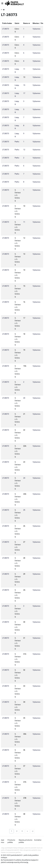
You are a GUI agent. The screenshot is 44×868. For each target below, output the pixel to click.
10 (24, 206)
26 (24, 526)
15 (24, 85)
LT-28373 (6, 29)
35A (25, 734)
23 (24, 462)
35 (24, 718)
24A (25, 494)
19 (24, 350)
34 (24, 702)
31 (24, 638)
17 (24, 93)
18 (24, 334)
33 (24, 686)
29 (24, 574)
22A (25, 446)
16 (24, 302)
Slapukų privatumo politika (26, 841)
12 (24, 150)
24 (24, 478)
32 (24, 670)
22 (24, 430)
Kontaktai (38, 840)
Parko (17, 142)
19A (25, 366)
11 (24, 69)
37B (25, 798)
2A (24, 590)
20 (24, 398)
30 (24, 622)
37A (25, 782)
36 (24, 750)
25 (24, 510)
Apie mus (3, 841)
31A (25, 654)
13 (24, 77)
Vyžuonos (36, 29)
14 (24, 270)
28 (24, 558)
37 (24, 766)
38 (24, 814)
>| (33, 831)
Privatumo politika (11, 841)
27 (24, 542)
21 (24, 414)
